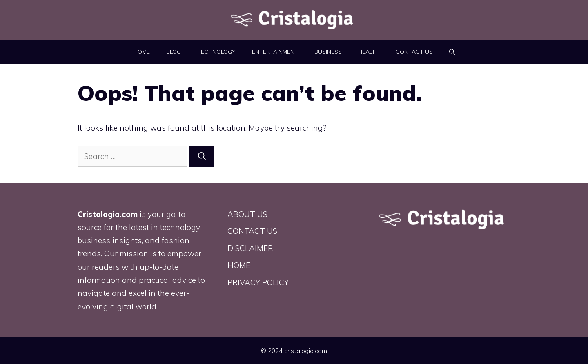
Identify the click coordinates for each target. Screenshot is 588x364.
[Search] (202, 156)
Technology (216, 52)
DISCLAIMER (250, 248)
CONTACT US (414, 52)
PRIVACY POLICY (258, 282)
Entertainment (275, 52)
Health (369, 52)
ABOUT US (247, 214)
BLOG (174, 52)
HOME (142, 52)
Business (328, 52)
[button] (452, 52)
